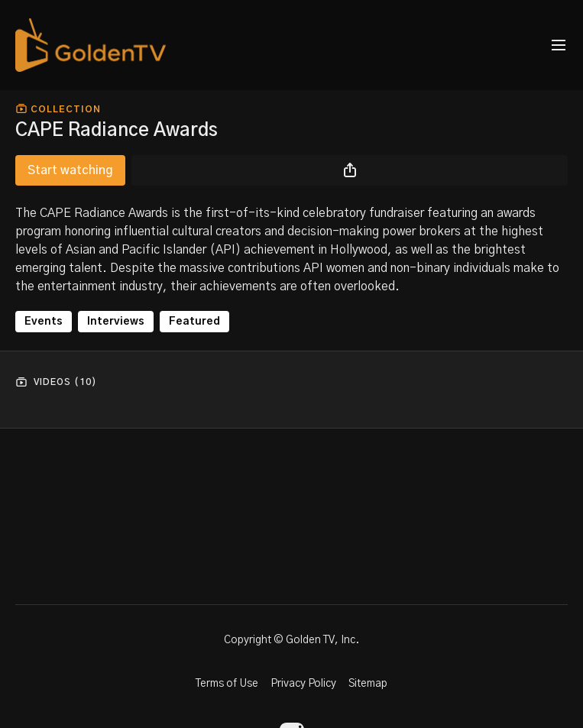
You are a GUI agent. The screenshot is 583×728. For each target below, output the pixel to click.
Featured (194, 322)
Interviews (116, 322)
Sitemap (368, 684)
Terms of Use (227, 684)
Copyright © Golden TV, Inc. (291, 640)
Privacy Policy (303, 684)
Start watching (70, 170)
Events (44, 322)
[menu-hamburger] (559, 45)
